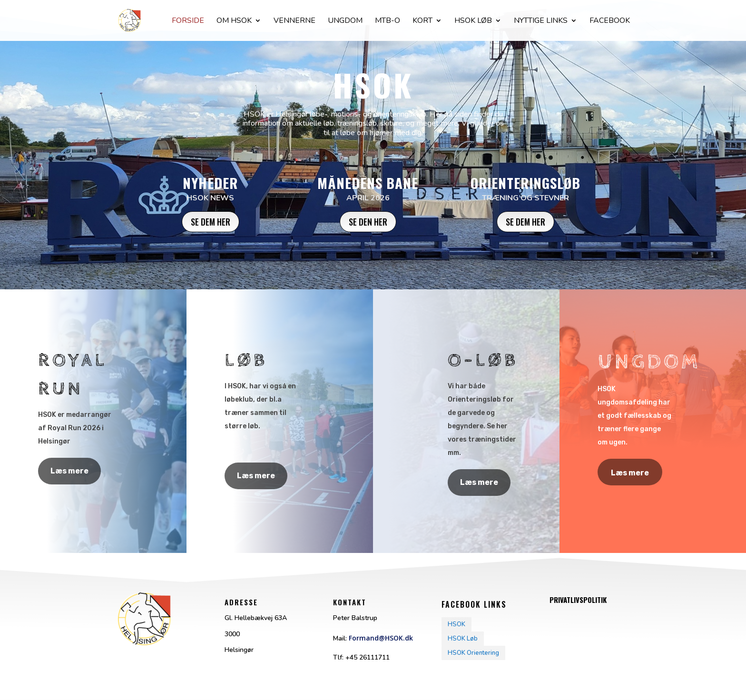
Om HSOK (234, 21)
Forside (188, 21)
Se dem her (211, 222)
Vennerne (294, 21)
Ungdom (345, 21)
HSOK (456, 624)
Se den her (368, 222)
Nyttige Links (541, 21)
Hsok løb (473, 21)
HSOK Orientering (473, 653)
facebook (610, 21)
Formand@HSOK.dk (381, 638)
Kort (422, 21)
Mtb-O (388, 21)
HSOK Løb (463, 639)
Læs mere (69, 471)
